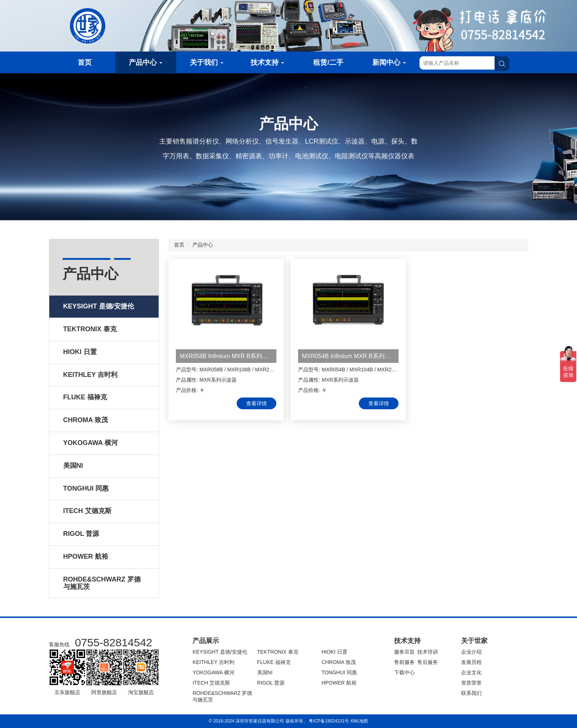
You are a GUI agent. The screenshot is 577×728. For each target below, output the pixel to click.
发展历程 (471, 662)
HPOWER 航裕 (339, 683)
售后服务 (428, 662)
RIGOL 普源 (271, 683)
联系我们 (471, 693)
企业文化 (471, 672)
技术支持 (267, 62)
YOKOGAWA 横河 (213, 672)
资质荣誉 (471, 683)
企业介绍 (471, 652)
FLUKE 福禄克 (274, 662)
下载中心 (404, 672)
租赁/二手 (328, 62)
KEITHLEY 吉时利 (213, 662)
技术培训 (428, 652)
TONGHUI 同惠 (339, 672)
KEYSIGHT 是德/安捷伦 (220, 652)
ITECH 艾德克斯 (211, 683)
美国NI (265, 672)
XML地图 (359, 721)
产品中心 (146, 62)
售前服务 (404, 662)
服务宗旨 (404, 652)
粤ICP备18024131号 (329, 721)
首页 (85, 62)
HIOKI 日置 (334, 652)
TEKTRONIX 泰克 (278, 652)
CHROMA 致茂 (339, 662)
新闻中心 (389, 62)
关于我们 (207, 62)
